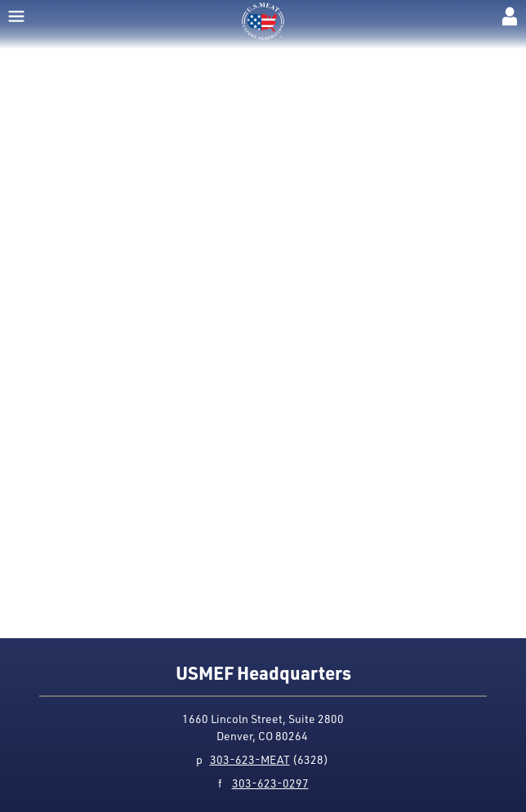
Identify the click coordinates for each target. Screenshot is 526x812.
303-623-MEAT (250, 759)
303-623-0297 (270, 783)
